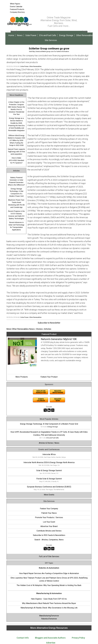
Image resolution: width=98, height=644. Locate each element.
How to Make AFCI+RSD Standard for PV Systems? (16, 160)
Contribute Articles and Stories (49, 531)
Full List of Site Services (49, 556)
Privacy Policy (78, 638)
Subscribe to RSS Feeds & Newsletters (49, 535)
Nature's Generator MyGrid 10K (59, 339)
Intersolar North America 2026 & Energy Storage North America (49, 462)
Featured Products (17, 9)
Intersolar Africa (49, 454)
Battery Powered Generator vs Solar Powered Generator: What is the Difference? (16, 181)
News (20, 35)
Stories (39, 329)
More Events (49, 495)
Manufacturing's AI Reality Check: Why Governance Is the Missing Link (49, 608)
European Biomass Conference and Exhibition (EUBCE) (49, 487)
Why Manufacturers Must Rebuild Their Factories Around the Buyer (49, 603)
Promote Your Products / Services (49, 517)
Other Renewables (85, 35)
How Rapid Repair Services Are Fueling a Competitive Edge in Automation (49, 573)
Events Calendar (16, 7)
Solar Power (31, 35)
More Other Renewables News (21, 329)
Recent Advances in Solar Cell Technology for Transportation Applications (16, 226)
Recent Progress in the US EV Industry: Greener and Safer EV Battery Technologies (16, 215)
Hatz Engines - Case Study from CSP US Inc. (49, 599)
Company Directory (17, 12)
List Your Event (49, 522)
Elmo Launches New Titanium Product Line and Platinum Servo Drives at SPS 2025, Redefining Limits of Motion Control (49, 579)
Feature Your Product (49, 377)
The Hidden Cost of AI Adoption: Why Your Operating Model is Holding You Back (49, 585)
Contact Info (23, 638)
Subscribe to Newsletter (49, 323)
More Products (22, 377)
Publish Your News (49, 513)
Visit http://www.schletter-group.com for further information (49, 51)
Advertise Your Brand (49, 526)
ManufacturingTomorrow (49, 616)
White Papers (15, 4)
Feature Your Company (49, 509)
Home (11, 35)
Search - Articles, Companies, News (49, 540)
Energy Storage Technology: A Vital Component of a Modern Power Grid (16, 192)
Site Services (51, 40)
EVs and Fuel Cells (48, 35)
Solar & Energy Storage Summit (49, 471)
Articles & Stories (46, 443)
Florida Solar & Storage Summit (49, 479)
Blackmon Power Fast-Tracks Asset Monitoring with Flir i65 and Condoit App (16, 204)
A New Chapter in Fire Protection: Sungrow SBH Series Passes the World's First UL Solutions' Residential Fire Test (16, 108)
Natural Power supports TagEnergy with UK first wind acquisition (16, 152)
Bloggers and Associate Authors (50, 638)
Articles (48, 329)
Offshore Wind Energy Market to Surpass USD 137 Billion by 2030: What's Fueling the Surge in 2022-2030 (16, 140)
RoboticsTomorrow (49, 619)
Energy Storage (66, 35)
